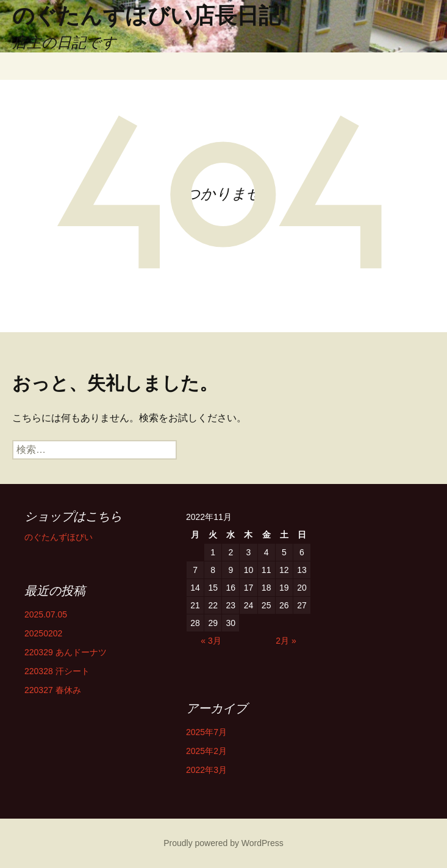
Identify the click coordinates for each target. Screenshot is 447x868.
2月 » (286, 641)
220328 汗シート (57, 671)
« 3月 (211, 641)
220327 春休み (53, 690)
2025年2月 (206, 751)
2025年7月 (206, 732)
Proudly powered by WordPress (223, 843)
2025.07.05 (46, 614)
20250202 (43, 633)
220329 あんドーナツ (66, 652)
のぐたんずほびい (59, 537)
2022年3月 (206, 770)
